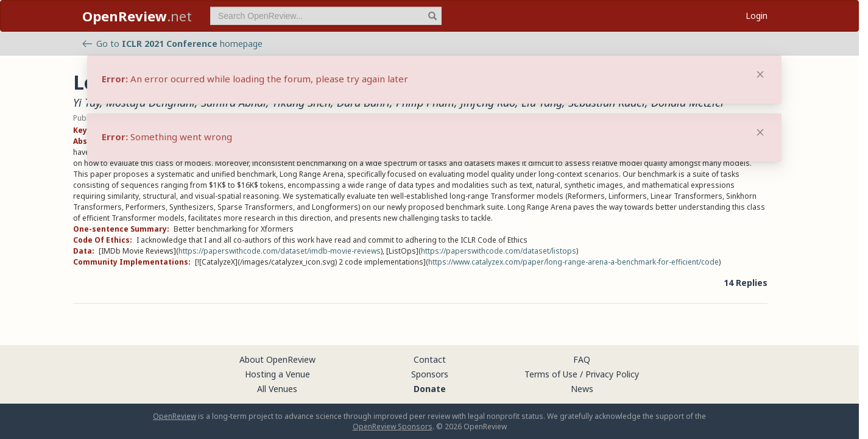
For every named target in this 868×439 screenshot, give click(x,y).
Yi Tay (86, 102)
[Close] (760, 132)
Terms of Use (551, 374)
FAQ (582, 359)
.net (137, 16)
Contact (430, 359)
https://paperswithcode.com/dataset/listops (499, 251)
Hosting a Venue (277, 374)
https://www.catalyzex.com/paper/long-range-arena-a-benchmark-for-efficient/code (573, 262)
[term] (326, 16)
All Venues (277, 389)
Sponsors (430, 374)
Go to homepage (172, 44)
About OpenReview (277, 359)
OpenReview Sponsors (393, 427)
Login (757, 16)
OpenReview (175, 416)
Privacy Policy (612, 374)
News (582, 389)
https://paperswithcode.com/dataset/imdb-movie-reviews (280, 251)
